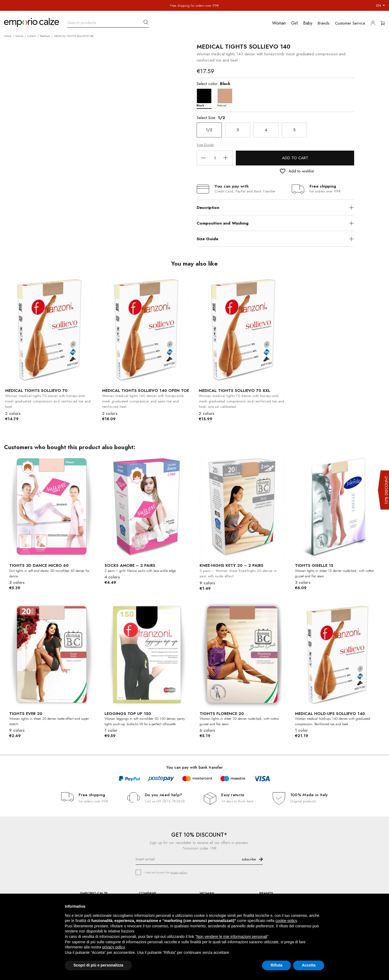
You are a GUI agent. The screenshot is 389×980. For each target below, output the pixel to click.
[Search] (108, 21)
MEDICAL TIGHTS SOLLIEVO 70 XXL (234, 391)
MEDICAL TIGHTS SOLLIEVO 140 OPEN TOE (146, 391)
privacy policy (179, 872)
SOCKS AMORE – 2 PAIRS (130, 565)
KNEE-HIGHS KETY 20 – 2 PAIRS (232, 565)
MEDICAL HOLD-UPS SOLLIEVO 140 (330, 714)
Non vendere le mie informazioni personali (232, 937)
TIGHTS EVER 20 (26, 714)
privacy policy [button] (114, 947)
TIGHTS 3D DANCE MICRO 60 (39, 565)
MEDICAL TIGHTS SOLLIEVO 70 (36, 391)
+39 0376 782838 (170, 801)
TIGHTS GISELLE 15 (314, 565)
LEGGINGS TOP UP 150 (128, 714)
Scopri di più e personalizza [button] (98, 965)
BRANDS (266, 893)
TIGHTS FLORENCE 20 (222, 714)
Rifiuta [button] (277, 965)
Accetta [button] (309, 965)
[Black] (205, 97)
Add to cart (295, 158)
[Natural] (226, 97)
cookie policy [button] (286, 921)
